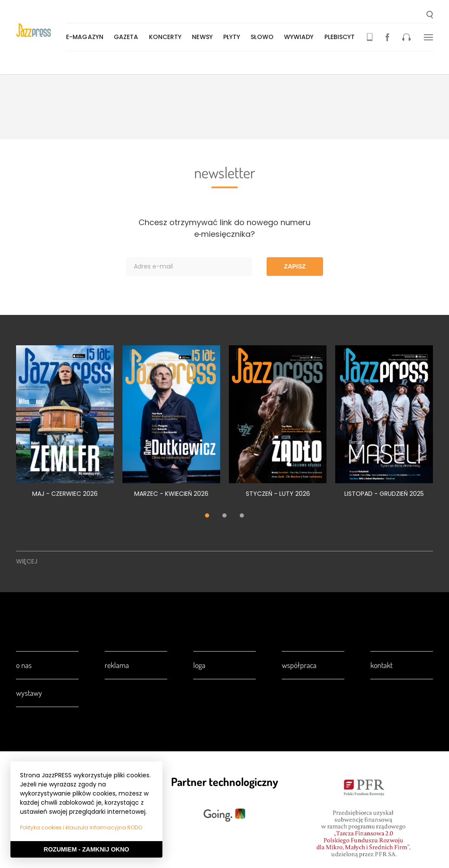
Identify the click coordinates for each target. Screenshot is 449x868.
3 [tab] (242, 516)
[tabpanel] (65, 426)
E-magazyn (86, 37)
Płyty (234, 37)
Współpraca (299, 665)
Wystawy (29, 693)
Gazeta (128, 37)
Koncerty (167, 37)
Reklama (117, 665)
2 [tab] (224, 516)
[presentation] (42, 31)
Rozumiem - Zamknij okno (87, 849)
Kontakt (381, 665)
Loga (199, 665)
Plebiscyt (342, 37)
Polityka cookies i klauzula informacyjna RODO (81, 827)
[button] (430, 16)
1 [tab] (207, 516)
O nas (24, 665)
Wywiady (301, 37)
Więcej (27, 561)
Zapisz (295, 266)
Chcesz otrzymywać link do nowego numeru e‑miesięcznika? (224, 228)
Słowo (264, 37)
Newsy (204, 37)
